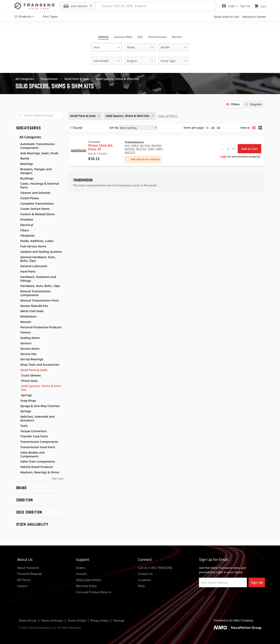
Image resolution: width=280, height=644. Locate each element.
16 (207, 128)
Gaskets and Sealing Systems (41, 252)
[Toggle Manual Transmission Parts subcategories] (17, 301)
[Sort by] (138, 128)
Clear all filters (168, 116)
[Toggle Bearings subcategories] (17, 164)
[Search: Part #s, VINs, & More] (156, 6)
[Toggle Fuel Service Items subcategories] (17, 246)
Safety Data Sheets (89, 580)
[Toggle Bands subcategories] (17, 158)
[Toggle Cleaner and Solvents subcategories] (17, 193)
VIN (140, 37)
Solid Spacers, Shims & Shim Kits (41, 388)
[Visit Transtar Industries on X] (231, 597)
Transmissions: (135, 142)
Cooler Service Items (35, 209)
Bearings (27, 164)
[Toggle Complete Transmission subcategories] (17, 204)
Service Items (30, 348)
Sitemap (119, 620)
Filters (25, 230)
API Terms (24, 580)
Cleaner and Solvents (35, 193)
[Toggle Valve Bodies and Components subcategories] (17, 453)
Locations (144, 580)
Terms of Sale (77, 620)
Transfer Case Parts (34, 436)
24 (213, 128)
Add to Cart (249, 149)
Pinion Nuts (29, 381)
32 (218, 128)
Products (24, 16)
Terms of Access (52, 620)
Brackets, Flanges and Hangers (36, 171)
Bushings (27, 178)
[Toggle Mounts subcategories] (17, 322)
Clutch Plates (30, 198)
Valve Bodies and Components (33, 454)
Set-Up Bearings (32, 359)
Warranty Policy (86, 586)
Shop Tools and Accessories (40, 364)
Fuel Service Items (33, 246)
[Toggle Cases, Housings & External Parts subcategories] (17, 184)
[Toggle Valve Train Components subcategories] (17, 462)
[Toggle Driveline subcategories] (17, 220)
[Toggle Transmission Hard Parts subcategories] (17, 447)
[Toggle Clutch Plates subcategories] (17, 198)
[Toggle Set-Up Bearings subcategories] (17, 359)
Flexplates (28, 235)
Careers (22, 586)
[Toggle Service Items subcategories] (17, 349)
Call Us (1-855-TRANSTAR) (155, 568)
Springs (27, 395)
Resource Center (254, 17)
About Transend (28, 568)
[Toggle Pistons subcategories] (17, 332)
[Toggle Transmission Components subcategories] (17, 442)
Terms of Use (28, 620)
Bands (25, 158)
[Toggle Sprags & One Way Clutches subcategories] (17, 406)
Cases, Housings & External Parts (40, 185)
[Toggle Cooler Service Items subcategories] (17, 209)
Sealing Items (30, 338)
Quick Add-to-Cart (227, 17)
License (123, 37)
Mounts (26, 322)
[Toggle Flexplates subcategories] (17, 236)
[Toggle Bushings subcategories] (17, 178)
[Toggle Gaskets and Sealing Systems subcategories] (17, 252)
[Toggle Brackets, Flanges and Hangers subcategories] (17, 169)
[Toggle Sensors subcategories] (17, 343)
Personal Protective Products (41, 327)
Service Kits (29, 354)
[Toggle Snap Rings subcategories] (17, 401)
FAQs (141, 586)
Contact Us (145, 574)
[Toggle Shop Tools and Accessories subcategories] (17, 365)
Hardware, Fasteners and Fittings (38, 279)
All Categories (28, 137)
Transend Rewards (30, 574)
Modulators (29, 316)
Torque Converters (34, 431)
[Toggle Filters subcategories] (17, 230)
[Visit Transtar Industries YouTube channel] (241, 597)
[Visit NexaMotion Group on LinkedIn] (211, 597)
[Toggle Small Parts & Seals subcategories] (17, 370)
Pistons (26, 332)
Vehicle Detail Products (37, 467)
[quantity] (228, 149)
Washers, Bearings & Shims (40, 472)
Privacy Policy (99, 620)
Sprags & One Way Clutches (40, 406)
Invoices (81, 574)
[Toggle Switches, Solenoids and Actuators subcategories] (17, 417)
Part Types (48, 17)
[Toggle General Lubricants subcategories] (17, 266)
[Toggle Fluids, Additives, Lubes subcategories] (17, 241)
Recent (177, 37)
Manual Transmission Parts (40, 300)
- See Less (57, 478)
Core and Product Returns (93, 592)
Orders (81, 568)
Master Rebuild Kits (34, 306)
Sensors (26, 343)
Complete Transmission (37, 203)
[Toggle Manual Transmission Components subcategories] (17, 291)
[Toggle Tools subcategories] (17, 426)
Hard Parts (28, 271)
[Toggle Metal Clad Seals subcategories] (17, 311)
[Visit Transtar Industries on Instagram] (221, 597)
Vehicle (103, 37)
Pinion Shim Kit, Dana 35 (101, 147)
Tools (24, 426)
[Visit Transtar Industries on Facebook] (201, 597)
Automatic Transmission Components (38, 146)
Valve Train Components (38, 461)
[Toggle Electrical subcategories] (17, 225)
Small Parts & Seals (34, 370)
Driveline (27, 219)
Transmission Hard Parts (38, 447)
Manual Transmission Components (36, 293)
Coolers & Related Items (38, 214)
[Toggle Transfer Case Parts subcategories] (17, 436)
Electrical (27, 225)
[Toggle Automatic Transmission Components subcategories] (17, 144)
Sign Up (257, 582)
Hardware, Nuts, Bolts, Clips (40, 286)
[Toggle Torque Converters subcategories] (17, 431)
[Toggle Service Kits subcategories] (17, 354)
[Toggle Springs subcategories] (17, 411)
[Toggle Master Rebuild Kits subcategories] (17, 306)
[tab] (233, 104)
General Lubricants (34, 266)
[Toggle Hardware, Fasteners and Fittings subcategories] (17, 277)
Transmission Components (39, 442)
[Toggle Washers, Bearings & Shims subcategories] (17, 472)
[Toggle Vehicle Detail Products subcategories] (17, 467)
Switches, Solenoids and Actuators (38, 418)
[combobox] (103, 47)
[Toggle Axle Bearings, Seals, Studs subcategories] (17, 153)
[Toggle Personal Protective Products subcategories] (17, 327)
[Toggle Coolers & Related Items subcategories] (17, 214)
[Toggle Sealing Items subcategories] (17, 338)
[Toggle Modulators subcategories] (17, 317)
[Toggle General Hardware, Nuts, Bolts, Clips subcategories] (17, 257)
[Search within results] (40, 115)
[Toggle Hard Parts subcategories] (17, 272)
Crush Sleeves (31, 375)
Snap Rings (28, 400)
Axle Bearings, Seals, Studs (39, 153)
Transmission (157, 37)
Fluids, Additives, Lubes (37, 241)
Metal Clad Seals (32, 311)
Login (224, 156)
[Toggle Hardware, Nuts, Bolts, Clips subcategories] (17, 286)
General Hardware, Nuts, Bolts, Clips (38, 259)
